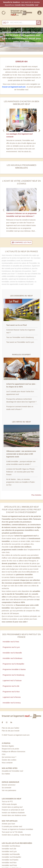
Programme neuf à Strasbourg (13, 675)
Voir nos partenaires (9, 790)
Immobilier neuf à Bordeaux (12, 658)
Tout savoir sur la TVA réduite (12, 832)
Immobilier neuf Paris (9, 865)
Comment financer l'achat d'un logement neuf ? (21, 331)
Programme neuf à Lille (11, 686)
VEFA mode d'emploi (9, 804)
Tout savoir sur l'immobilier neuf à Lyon (20, 342)
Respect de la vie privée (10, 749)
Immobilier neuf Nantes (10, 860)
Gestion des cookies (9, 760)
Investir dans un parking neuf (12, 807)
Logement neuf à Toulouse (12, 681)
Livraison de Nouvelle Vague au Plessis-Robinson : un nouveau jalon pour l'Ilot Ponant (21, 472)
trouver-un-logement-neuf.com (14, 87)
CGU (4, 754)
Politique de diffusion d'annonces (14, 752)
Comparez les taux (22, 242)
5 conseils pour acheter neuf (12, 826)
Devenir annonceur (9, 785)
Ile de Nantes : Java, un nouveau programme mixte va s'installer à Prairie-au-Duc (21, 482)
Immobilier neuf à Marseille (12, 653)
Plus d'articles (36, 495)
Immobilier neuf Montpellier (11, 857)
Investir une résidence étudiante (13, 813)
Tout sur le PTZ (7, 801)
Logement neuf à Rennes (12, 697)
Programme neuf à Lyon (11, 647)
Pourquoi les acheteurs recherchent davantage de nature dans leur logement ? (21, 400)
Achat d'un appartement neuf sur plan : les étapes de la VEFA (21, 385)
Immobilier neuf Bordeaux (11, 846)
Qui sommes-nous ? (9, 757)
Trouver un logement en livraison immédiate (17, 829)
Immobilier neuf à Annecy (12, 703)
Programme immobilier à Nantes (14, 669)
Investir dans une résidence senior (14, 815)
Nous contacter (7, 763)
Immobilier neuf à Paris (11, 642)
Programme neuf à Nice (11, 692)
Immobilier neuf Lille (9, 849)
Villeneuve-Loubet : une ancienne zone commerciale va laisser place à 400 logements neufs (21, 454)
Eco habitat (6, 774)
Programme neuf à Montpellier (13, 664)
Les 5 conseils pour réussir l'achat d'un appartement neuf (20, 393)
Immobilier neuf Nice (9, 863)
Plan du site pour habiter (11, 728)
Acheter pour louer (8, 824)
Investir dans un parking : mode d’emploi (16, 835)
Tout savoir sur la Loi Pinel (17, 325)
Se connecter (7, 788)
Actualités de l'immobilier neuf (12, 771)
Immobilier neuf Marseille (11, 854)
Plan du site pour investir (11, 731)
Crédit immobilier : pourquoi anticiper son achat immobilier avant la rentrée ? (21, 463)
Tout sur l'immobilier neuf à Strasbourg (20, 337)
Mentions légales (8, 746)
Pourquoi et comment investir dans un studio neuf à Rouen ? (20, 408)
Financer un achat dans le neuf (13, 810)
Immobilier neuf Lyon (9, 851)
